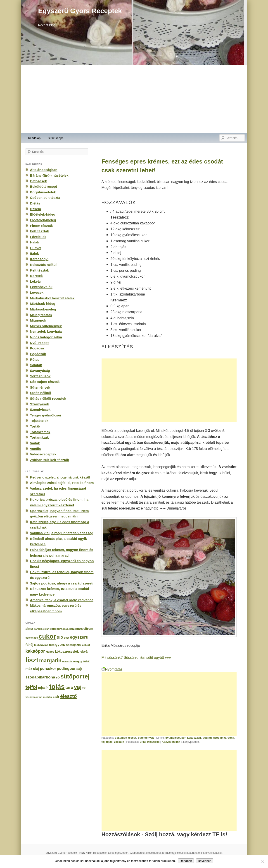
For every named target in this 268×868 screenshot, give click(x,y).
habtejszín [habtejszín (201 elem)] (73, 645)
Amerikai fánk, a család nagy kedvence (62, 600)
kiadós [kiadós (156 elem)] (50, 652)
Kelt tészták (40, 270)
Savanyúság (40, 371)
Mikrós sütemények (46, 326)
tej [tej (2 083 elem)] (86, 676)
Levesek (37, 292)
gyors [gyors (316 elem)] (60, 645)
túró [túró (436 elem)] (69, 688)
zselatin (119, 742)
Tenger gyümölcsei (46, 415)
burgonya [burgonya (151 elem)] (63, 629)
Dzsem (36, 209)
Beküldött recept (126, 738)
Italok (35, 254)
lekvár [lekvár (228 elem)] (84, 652)
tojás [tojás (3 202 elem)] (57, 687)
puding (207, 738)
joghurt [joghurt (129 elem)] (86, 645)
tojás (109, 742)
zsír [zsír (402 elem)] (56, 697)
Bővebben (205, 861)
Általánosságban (44, 170)
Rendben (186, 861)
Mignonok (38, 320)
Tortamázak (39, 437)
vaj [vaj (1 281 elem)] (78, 687)
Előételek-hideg (43, 214)
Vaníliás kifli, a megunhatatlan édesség (62, 533)
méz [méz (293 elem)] (29, 669)
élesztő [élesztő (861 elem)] (69, 696)
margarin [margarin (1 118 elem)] (50, 661)
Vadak (35, 443)
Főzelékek (38, 237)
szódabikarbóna (224, 738)
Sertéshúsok (40, 376)
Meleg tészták (41, 315)
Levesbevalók (41, 287)
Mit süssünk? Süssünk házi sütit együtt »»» (136, 657)
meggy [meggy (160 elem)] (78, 661)
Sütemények (146, 738)
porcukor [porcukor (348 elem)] (48, 668)
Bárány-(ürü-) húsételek (49, 175)
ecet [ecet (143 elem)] (67, 638)
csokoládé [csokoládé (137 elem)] (32, 638)
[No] (262, 862)
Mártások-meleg (43, 309)
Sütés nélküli (41, 393)
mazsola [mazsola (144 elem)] (67, 661)
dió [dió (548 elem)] (60, 637)
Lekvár (36, 281)
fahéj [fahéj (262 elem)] (30, 645)
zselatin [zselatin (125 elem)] (47, 697)
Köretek (36, 276)
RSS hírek (86, 853)
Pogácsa (37, 348)
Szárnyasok (40, 404)
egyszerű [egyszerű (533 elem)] (79, 637)
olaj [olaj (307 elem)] (36, 669)
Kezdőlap (34, 138)
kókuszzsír (194, 738)
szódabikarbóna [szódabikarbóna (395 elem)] (40, 677)
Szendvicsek (40, 410)
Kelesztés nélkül (43, 265)
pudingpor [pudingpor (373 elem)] (66, 669)
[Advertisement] (134, 99)
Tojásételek (39, 421)
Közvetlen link (171, 742)
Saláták (36, 365)
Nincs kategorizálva (46, 337)
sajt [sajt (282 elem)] (79, 669)
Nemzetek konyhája (46, 331)
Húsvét (36, 248)
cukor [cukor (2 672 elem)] (47, 636)
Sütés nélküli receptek (48, 398)
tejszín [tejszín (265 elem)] (43, 688)
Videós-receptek (43, 454)
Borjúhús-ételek (43, 192)
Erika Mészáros (149, 742)
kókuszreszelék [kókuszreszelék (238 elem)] (67, 652)
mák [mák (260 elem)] (86, 661)
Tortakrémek (40, 432)
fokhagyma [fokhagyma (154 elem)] (41, 645)
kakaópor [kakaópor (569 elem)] (35, 651)
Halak (35, 242)
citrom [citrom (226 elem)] (88, 629)
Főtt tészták (40, 231)
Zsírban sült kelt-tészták (50, 460)
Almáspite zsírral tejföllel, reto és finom (62, 483)
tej (103, 742)
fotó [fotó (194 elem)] (52, 645)
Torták (35, 426)
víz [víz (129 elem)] (84, 688)
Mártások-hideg (43, 304)
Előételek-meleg (43, 220)
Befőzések (39, 181)
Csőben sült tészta (45, 198)
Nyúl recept (39, 343)
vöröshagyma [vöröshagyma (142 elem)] (34, 697)
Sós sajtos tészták (45, 382)
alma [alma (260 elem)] (29, 629)
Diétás (35, 203)
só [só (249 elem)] (58, 677)
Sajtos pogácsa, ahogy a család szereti (62, 583)
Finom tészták (42, 226)
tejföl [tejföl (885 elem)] (31, 687)
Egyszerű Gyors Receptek (80, 11)
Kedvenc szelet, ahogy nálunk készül (60, 477)
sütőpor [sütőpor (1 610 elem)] (71, 676)
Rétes (35, 359)
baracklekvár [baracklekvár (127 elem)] (41, 629)
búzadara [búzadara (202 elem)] (76, 629)
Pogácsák (38, 354)
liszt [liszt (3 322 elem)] (32, 660)
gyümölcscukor (176, 738)
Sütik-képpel (56, 138)
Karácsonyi (39, 259)
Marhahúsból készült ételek (52, 298)
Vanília (36, 449)
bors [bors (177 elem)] (53, 629)
